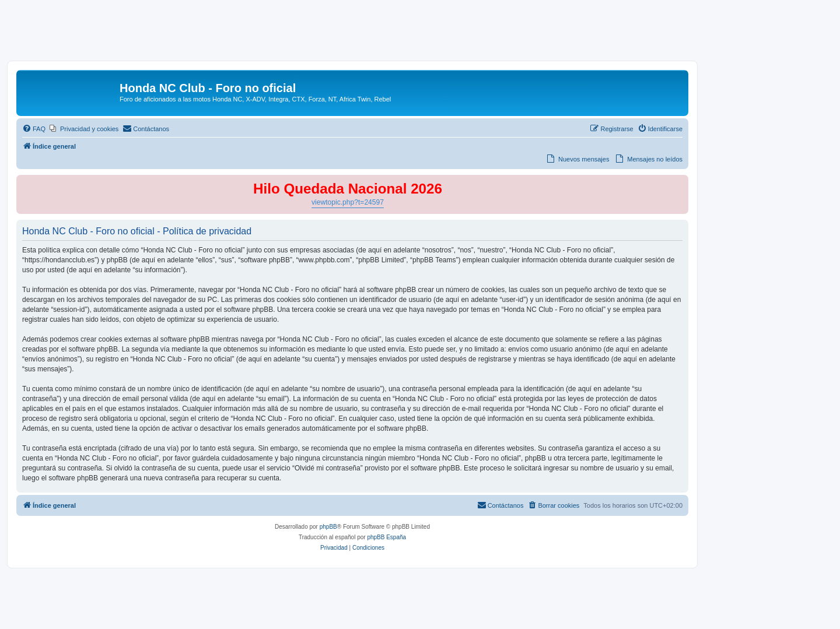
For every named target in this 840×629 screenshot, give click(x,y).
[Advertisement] (420, 33)
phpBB (328, 527)
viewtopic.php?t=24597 (348, 202)
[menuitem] (34, 129)
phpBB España (386, 537)
